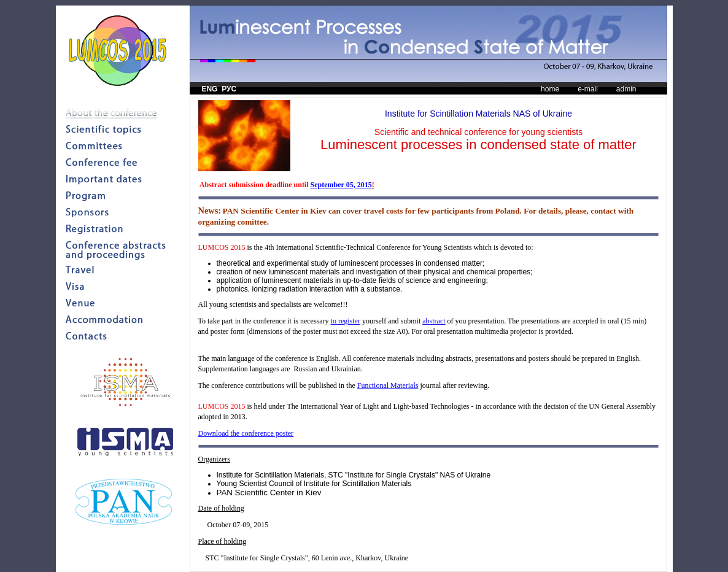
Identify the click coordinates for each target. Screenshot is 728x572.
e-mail (588, 89)
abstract (434, 321)
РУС (229, 89)
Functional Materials (388, 385)
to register (346, 321)
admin (626, 89)
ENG (209, 89)
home (550, 89)
